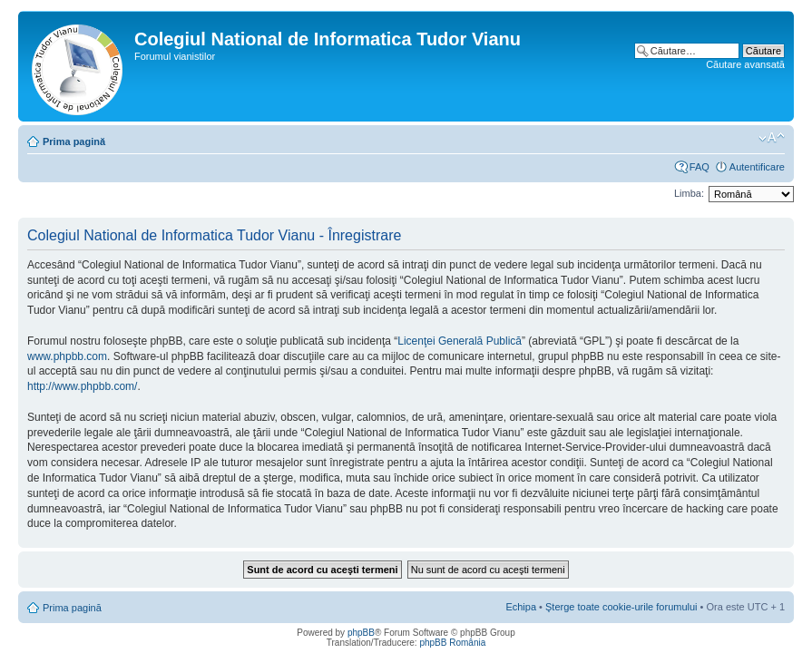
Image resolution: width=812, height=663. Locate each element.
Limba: (689, 193)
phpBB (361, 633)
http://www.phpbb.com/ (82, 386)
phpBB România (452, 643)
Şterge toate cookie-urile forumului (621, 607)
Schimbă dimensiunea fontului (772, 138)
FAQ (699, 167)
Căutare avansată (745, 64)
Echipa (521, 607)
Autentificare (757, 167)
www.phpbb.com (67, 356)
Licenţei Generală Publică (460, 341)
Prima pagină (74, 141)
